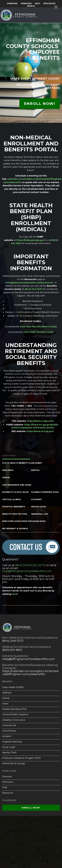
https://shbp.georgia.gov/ (31, 240)
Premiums (26, 3)
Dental (6, 698)
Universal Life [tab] (40, 514)
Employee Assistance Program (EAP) (21, 758)
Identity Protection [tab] (15, 514)
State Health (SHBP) (13, 687)
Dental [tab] (35, 470)
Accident (7, 736)
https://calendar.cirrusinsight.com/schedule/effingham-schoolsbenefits (30, 673)
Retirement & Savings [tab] (15, 528)
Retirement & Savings (14, 763)
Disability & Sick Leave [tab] (15, 492)
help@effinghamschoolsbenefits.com (27, 571)
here (14, 594)
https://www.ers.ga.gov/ (40, 431)
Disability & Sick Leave (14, 720)
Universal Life (9, 725)
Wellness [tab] (8, 470)
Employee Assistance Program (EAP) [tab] (24, 521)
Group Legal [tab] (39, 507)
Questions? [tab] (9, 456)
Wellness (7, 693)
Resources (49, 3)
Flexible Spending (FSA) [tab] (45, 492)
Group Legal (9, 747)
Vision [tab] (6, 477)
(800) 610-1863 (12, 650)
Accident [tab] (37, 499)
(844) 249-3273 (13, 641)
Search (31, 6)
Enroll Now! (40, 104)
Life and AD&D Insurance (15, 714)
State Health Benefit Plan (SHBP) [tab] (22, 463)
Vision (5, 704)
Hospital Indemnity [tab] (14, 507)
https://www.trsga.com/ (40, 421)
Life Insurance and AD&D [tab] (17, 485)
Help (38, 3)
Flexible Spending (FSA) (14, 709)
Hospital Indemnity (12, 742)
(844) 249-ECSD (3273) (30, 565)
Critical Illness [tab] (12, 499)
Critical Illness (9, 731)
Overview (12, 3)
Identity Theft (9, 753)
